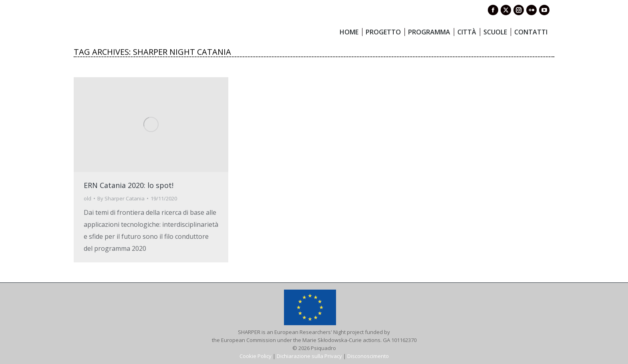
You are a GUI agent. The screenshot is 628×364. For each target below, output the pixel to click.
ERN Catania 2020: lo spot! (129, 185)
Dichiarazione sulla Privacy (309, 356)
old (88, 198)
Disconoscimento (368, 356)
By (121, 198)
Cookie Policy (256, 356)
